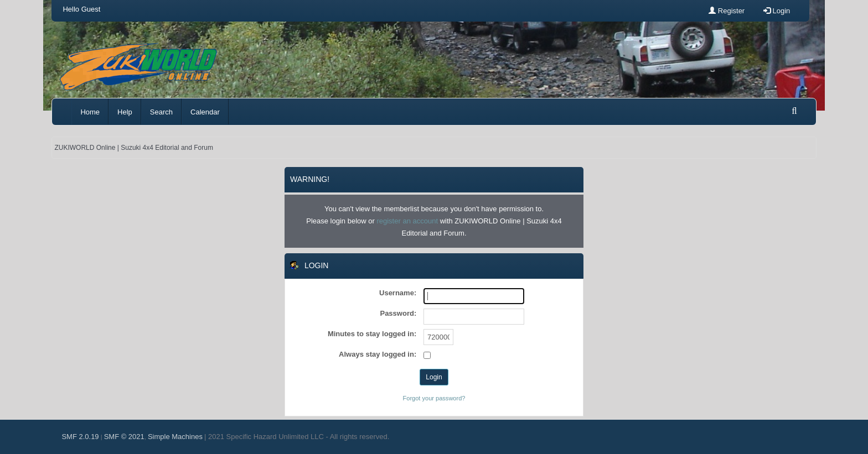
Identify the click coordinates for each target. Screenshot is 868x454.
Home (90, 112)
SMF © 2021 (124, 437)
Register (727, 11)
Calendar (205, 112)
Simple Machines (175, 437)
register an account (407, 221)
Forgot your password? (434, 398)
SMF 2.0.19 (80, 437)
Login (777, 11)
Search (161, 112)
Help (125, 112)
